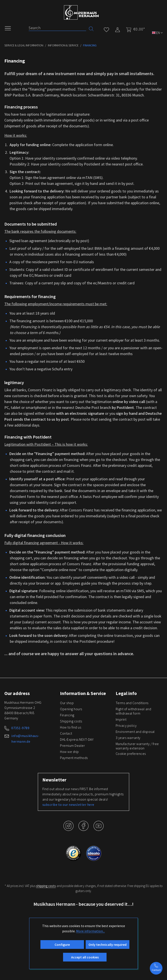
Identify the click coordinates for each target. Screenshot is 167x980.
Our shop (67, 703)
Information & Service (83, 693)
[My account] (118, 29)
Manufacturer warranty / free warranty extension (137, 746)
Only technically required (108, 945)
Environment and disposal (135, 732)
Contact (66, 733)
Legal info (126, 693)
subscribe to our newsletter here (68, 805)
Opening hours (71, 709)
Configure (62, 945)
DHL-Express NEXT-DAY (77, 739)
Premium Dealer (72, 746)
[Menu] (10, 28)
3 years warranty (128, 738)
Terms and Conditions (132, 703)
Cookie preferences (131, 754)
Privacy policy (126, 725)
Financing (67, 715)
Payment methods (74, 758)
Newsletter (54, 780)
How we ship (69, 752)
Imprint (121, 719)
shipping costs (46, 886)
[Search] (57, 28)
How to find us (71, 727)
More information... (90, 931)
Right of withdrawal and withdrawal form (134, 711)
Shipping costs (71, 721)
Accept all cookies (85, 957)
